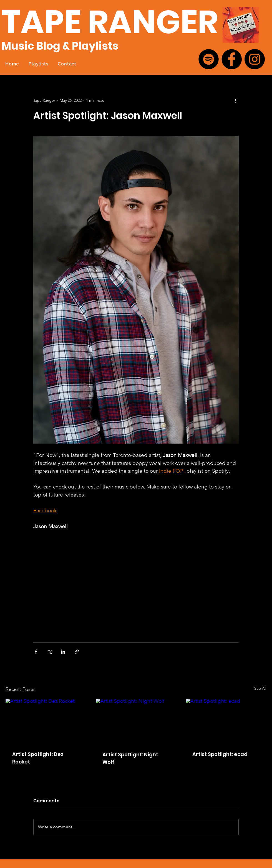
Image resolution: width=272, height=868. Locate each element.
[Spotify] (209, 59)
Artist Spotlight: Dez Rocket (38, 758)
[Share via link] (77, 652)
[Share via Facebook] (36, 652)
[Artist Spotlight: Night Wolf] (136, 721)
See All (260, 688)
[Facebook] (232, 59)
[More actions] (235, 100)
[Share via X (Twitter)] (50, 652)
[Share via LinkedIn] (63, 652)
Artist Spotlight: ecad (220, 754)
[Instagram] (255, 59)
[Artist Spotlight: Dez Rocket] (46, 721)
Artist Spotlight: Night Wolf (130, 758)
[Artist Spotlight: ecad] (226, 721)
